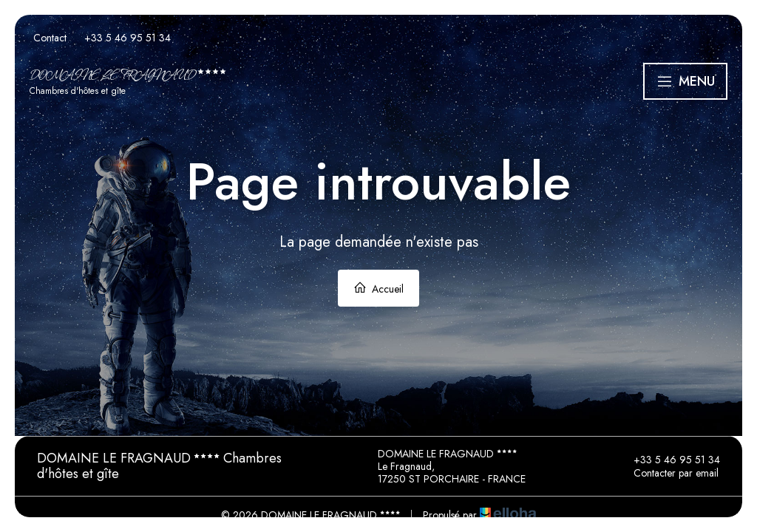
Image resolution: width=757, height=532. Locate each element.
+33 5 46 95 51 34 (668, 460)
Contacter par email (668, 473)
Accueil (378, 289)
